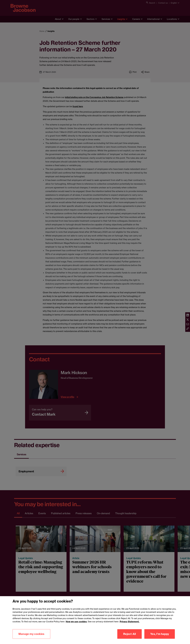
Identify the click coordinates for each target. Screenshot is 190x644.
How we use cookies (76, 625)
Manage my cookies (31, 638)
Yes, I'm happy (160, 638)
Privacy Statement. (130, 625)
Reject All (130, 638)
